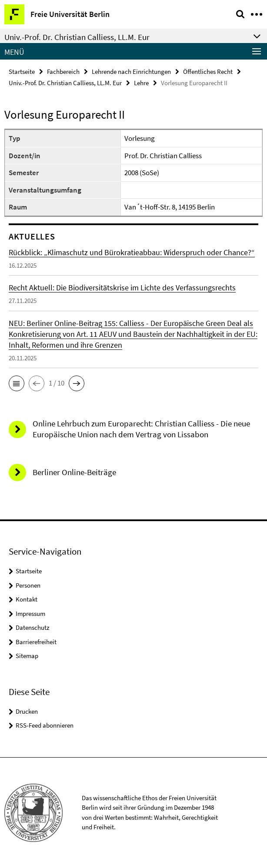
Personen (28, 585)
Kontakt (27, 599)
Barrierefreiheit (36, 642)
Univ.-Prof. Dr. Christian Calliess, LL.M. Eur (65, 83)
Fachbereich (63, 72)
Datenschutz (32, 627)
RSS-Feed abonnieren (45, 725)
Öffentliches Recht (208, 72)
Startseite (22, 72)
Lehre (141, 83)
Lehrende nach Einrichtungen (131, 72)
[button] (17, 383)
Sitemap (27, 656)
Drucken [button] (27, 711)
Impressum (30, 614)
